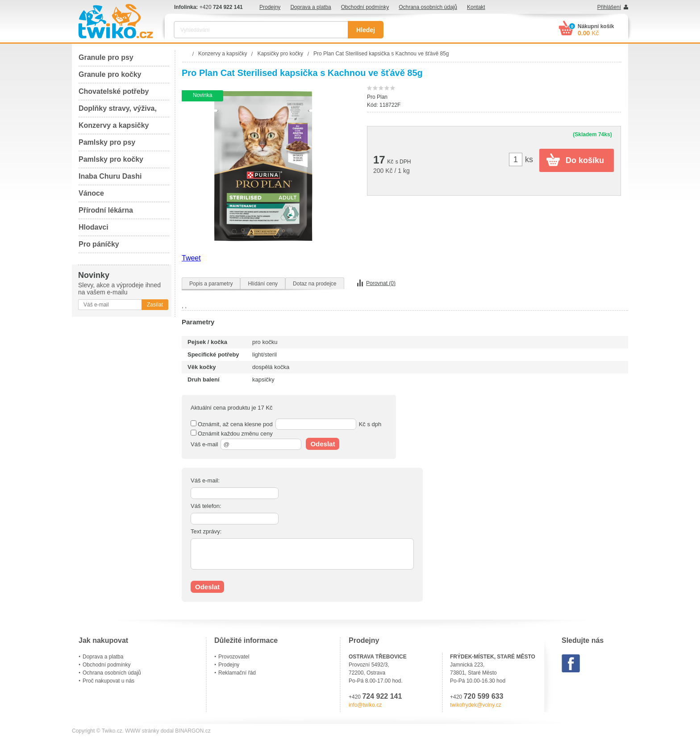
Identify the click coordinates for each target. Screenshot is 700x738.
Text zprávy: (206, 531)
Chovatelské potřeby (114, 91)
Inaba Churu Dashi (110, 176)
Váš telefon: (206, 506)
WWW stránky (142, 731)
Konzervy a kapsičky (114, 125)
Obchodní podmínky (365, 7)
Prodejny (270, 7)
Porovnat (381, 283)
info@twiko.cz (365, 705)
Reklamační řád (237, 673)
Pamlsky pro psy (107, 142)
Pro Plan (377, 97)
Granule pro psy (106, 57)
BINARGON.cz (193, 731)
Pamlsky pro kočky (111, 159)
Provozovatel (234, 657)
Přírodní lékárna (106, 210)
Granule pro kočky (110, 74)
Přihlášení (609, 7)
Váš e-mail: (205, 480)
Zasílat (155, 305)
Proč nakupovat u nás (108, 681)
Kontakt (476, 7)
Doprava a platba (310, 7)
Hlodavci (94, 227)
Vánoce (91, 193)
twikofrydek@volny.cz (476, 705)
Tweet (191, 258)
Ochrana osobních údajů (428, 7)
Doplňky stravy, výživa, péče (118, 111)
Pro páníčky (99, 244)
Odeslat (323, 444)
